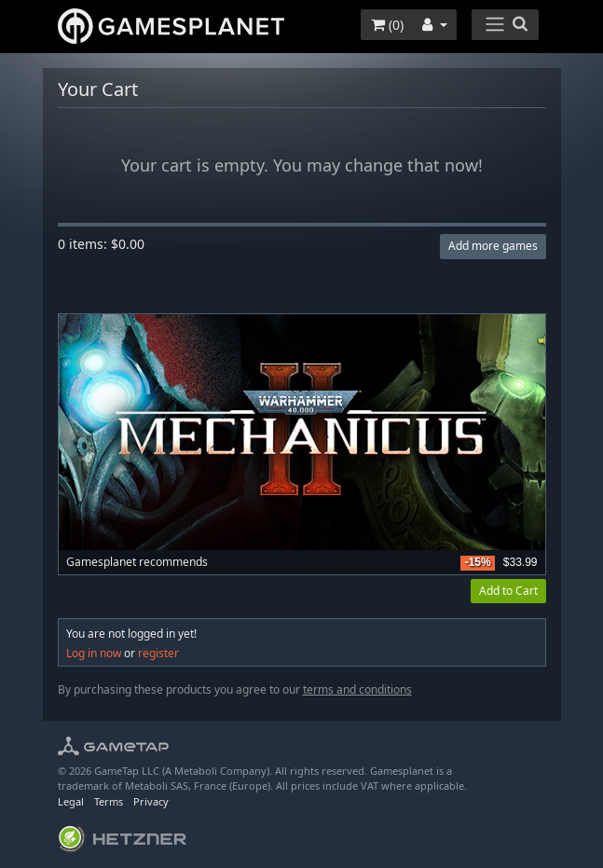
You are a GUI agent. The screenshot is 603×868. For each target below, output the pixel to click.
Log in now (94, 653)
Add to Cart (508, 591)
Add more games (493, 246)
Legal (71, 801)
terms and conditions (357, 689)
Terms (109, 801)
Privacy (151, 801)
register (158, 653)
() (387, 25)
